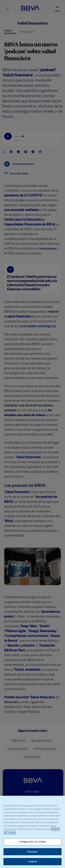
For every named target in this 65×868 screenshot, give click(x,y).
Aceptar (32, 862)
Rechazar (32, 852)
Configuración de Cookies (32, 842)
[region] (32, 832)
